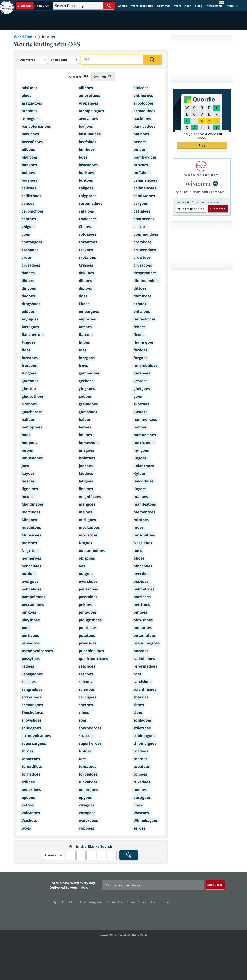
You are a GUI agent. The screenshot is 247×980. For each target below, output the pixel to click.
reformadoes (145, 666)
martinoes (31, 512)
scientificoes (145, 689)
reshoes (86, 674)
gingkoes (87, 389)
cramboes (143, 242)
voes (138, 805)
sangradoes (32, 689)
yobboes (86, 828)
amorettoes (89, 95)
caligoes (86, 188)
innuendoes (32, 458)
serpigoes (87, 697)
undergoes (88, 790)
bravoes (141, 165)
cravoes (86, 250)
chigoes (28, 227)
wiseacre (199, 183)
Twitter (190, 913)
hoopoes (29, 443)
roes (137, 674)
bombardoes (145, 157)
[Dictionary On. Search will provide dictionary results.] (33, 6)
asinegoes (30, 119)
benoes (140, 142)
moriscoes (88, 535)
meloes (85, 512)
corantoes (88, 242)
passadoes (88, 597)
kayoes (28, 473)
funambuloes (145, 365)
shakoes (141, 697)
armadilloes (144, 111)
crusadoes (31, 265)
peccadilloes (33, 605)
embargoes (89, 311)
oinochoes (143, 566)
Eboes (84, 304)
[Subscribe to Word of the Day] (191, 209)
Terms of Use (160, 902)
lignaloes (30, 489)
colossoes (87, 234)
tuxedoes (142, 782)
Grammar (164, 6)
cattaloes (142, 211)
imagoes (86, 450)
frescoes (29, 365)
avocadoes (88, 119)
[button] (232, 6)
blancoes (30, 157)
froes (83, 365)
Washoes (30, 821)
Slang (199, 6)
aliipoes (86, 88)
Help (55, 902)
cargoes (141, 203)
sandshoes (143, 682)
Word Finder (183, 6)
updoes (28, 797)
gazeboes (30, 381)
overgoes (30, 581)
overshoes (88, 581)
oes (82, 566)
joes (25, 466)
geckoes (86, 381)
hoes (26, 435)
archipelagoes (91, 111)
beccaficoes (32, 142)
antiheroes (143, 95)
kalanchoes (144, 466)
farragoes (30, 327)
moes (138, 527)
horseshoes (89, 443)
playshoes (31, 620)
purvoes (141, 651)
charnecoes (144, 219)
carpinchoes (33, 211)
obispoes (87, 558)
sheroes (86, 705)
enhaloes (142, 311)
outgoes (86, 574)
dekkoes (86, 273)
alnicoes (141, 88)
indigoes (141, 450)
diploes (85, 288)
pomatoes (143, 628)
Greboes (29, 404)
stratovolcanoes (36, 736)
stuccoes (87, 736)
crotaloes (87, 257)
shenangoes (32, 705)
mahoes (141, 497)
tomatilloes (32, 767)
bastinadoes (90, 134)
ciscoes (140, 227)
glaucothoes (33, 396)
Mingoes (29, 520)
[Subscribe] (215, 885)
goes (138, 396)
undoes (140, 790)
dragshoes (31, 304)
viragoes (86, 805)
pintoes (140, 612)
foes (82, 350)
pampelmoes (33, 597)
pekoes (85, 605)
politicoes (88, 628)
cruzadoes (143, 265)
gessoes (140, 381)
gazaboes (142, 373)
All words (79, 76)
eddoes (28, 311)
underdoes (31, 790)
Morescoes (31, 535)
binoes (140, 149)
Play (202, 145)
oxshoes (141, 581)
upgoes (85, 797)
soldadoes (143, 720)
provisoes (88, 643)
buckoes (86, 173)
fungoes (29, 373)
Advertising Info (92, 902)
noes (138, 551)
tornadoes (31, 774)
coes (26, 234)
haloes (85, 419)
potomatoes (145, 635)
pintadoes (88, 612)
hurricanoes (144, 443)
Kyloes (140, 473)
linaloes (86, 489)
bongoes (29, 165)
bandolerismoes (36, 126)
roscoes (29, 682)
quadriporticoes (93, 659)
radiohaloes (144, 659)
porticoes (30, 635)
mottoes (29, 543)
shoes (139, 705)
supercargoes (34, 743)
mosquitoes (144, 535)
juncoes (86, 466)
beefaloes (87, 142)
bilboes (28, 149)
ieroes (27, 450)
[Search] (84, 5)
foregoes (87, 358)
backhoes (142, 119)
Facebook (176, 913)
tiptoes (85, 751)
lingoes (140, 489)
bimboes (87, 149)
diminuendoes (146, 281)
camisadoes (144, 196)
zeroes (139, 828)
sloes (138, 713)
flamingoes (144, 342)
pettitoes (142, 605)
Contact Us (115, 902)
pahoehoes (31, 589)
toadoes (141, 751)
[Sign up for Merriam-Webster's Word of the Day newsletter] (153, 885)
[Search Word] (109, 5)
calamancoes (145, 180)
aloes (26, 95)
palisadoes (88, 589)
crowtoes (142, 257)
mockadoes (89, 527)
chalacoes (88, 219)
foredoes (30, 358)
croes (27, 257)
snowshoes (31, 720)
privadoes (31, 643)
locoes (27, 497)
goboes (85, 396)
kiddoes (86, 473)
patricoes (142, 597)
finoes (84, 342)
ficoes (139, 335)
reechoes (87, 666)
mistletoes (31, 527)
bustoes (86, 180)
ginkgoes (142, 389)
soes (83, 720)
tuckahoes (88, 782)
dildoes (85, 281)
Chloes (85, 227)
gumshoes (88, 412)
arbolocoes (144, 103)
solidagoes (31, 728)
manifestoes (145, 504)
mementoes (144, 512)
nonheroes (31, 558)
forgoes (140, 358)
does (83, 296)
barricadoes (144, 126)
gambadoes (89, 373)
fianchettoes (33, 335)
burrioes (29, 180)
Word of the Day (142, 6)
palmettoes (144, 589)
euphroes (87, 319)
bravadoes (88, 165)
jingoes (140, 458)
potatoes (87, 635)
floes (26, 350)
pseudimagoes (147, 643)
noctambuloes (92, 551)
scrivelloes (31, 697)
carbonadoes (90, 203)
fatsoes (85, 327)
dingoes (29, 288)
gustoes (140, 412)
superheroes (90, 743)
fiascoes (86, 335)
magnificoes (90, 497)
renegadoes (32, 674)
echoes (140, 304)
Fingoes (28, 342)
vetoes (28, 805)
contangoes (32, 242)
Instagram (218, 913)
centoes (29, 219)
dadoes (28, 273)
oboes (139, 558)
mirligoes (87, 520)
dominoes (143, 296)
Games (122, 6)
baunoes (141, 134)
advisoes (29, 88)
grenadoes (88, 404)
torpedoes (88, 774)
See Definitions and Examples (200, 192)
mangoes (87, 504)
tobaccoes (31, 759)
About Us (69, 902)
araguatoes (32, 103)
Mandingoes (33, 504)
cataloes (86, 211)
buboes (28, 173)
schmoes (87, 689)
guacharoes (32, 412)
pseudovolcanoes (37, 651)
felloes (140, 327)
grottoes (141, 404)
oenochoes (31, 566)
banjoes (86, 126)
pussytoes (31, 659)
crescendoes (145, 250)
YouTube (204, 913)
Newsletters (214, 6)
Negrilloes (143, 543)
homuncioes (145, 435)
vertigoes (142, 797)
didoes (28, 281)
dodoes (28, 296)
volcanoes (31, 813)
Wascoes (141, 813)
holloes (85, 435)
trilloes (28, 782)
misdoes (141, 520)
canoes (28, 203)
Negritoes (30, 551)
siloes (84, 713)
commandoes (146, 234)
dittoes (140, 288)
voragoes (87, 813)
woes (26, 828)
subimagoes (144, 736)
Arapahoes (88, 103)
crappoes (30, 250)
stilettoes (142, 728)
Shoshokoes (32, 713)
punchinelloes (91, 651)
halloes (28, 419)
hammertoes (145, 419)
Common (103, 76)
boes (83, 157)
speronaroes (90, 728)
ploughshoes (90, 620)
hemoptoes (32, 427)
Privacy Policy (137, 902)
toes (83, 759)
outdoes (29, 574)
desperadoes (145, 273)
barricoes (30, 134)
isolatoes (87, 458)
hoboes (140, 427)
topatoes (142, 767)
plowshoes (143, 620)
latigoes (86, 481)
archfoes (29, 111)
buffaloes (142, 173)
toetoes (140, 759)
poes (26, 628)
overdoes (142, 574)
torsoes (140, 774)
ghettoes (30, 389)
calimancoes (145, 188)
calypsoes (88, 196)
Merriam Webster (30, 899)
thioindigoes (145, 743)
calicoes (29, 188)
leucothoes (143, 481)
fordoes (140, 350)
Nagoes (85, 543)
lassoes (28, 481)
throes (27, 751)
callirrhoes (31, 196)
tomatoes (87, 767)
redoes (28, 666)
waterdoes (88, 821)
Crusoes (86, 265)
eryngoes (30, 319)
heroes (85, 427)
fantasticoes (145, 319)
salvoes (85, 682)
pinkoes (29, 612)
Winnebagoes (146, 821)
